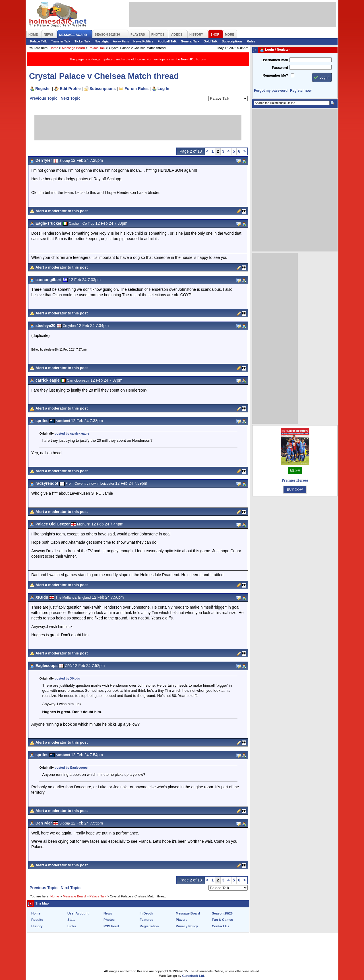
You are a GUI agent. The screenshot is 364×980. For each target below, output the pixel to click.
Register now (301, 91)
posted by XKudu (67, 678)
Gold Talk (211, 41)
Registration (149, 926)
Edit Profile (70, 89)
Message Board (74, 48)
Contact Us (221, 926)
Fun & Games (222, 920)
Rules (251, 41)
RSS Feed (111, 926)
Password (280, 68)
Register (43, 89)
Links (72, 926)
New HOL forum (193, 59)
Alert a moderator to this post (62, 211)
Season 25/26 (222, 913)
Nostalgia (102, 41)
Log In (163, 89)
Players (182, 920)
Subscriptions (232, 41)
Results (37, 920)
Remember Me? (275, 75)
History (37, 926)
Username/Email (275, 60)
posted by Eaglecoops (71, 768)
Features (146, 920)
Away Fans (121, 41)
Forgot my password (271, 91)
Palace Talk (39, 41)
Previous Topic (44, 98)
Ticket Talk (82, 41)
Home (54, 48)
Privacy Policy (187, 926)
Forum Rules (136, 89)
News (108, 913)
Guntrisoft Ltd (193, 976)
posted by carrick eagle (72, 433)
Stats (71, 920)
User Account (78, 913)
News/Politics (143, 41)
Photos (109, 920)
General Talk (190, 41)
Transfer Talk (61, 41)
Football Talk (167, 41)
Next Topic (71, 98)
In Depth (146, 913)
